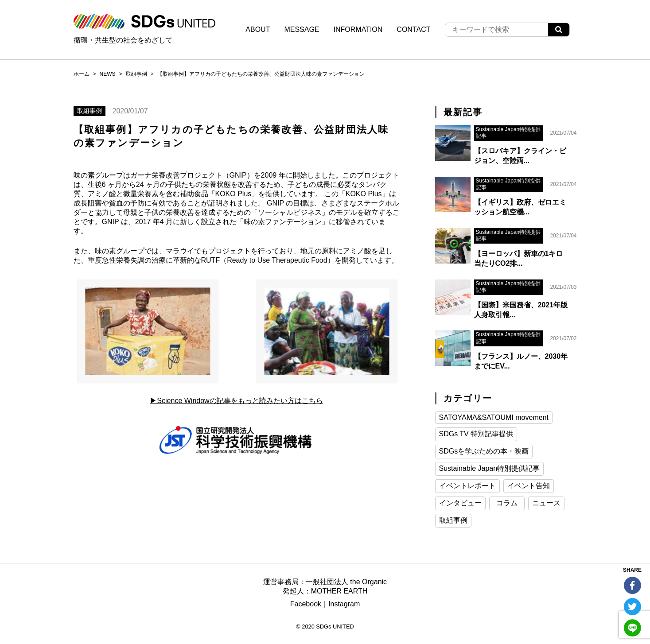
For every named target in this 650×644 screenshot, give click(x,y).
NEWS (108, 74)
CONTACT (413, 29)
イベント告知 (529, 486)
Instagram (344, 604)
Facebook (306, 604)
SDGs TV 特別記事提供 (476, 434)
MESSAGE (302, 29)
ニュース (546, 503)
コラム (507, 503)
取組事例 (136, 74)
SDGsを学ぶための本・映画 (484, 451)
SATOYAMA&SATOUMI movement (494, 417)
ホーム (82, 74)
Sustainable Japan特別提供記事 (490, 468)
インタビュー (460, 503)
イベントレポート (467, 486)
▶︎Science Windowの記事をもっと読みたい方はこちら (236, 401)
